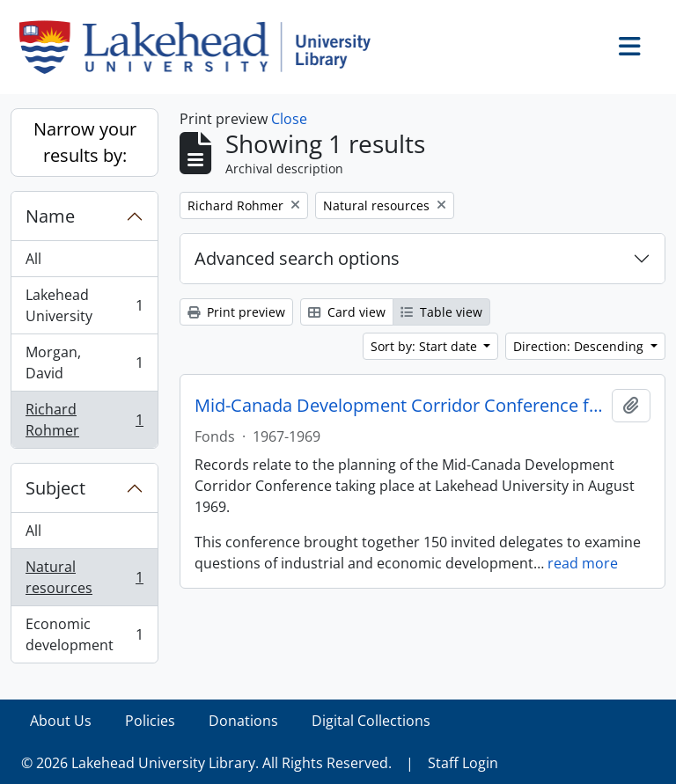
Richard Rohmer (84, 420)
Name (50, 216)
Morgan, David (84, 363)
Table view (441, 312)
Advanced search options (297, 258)
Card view (347, 312)
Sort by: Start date (426, 346)
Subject (55, 488)
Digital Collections (371, 721)
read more (583, 563)
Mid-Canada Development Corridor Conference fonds (400, 406)
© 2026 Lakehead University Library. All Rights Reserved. (206, 763)
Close (289, 119)
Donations (243, 721)
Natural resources (84, 577)
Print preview (236, 312)
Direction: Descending (580, 346)
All (33, 259)
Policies (150, 721)
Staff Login (463, 763)
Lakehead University (84, 305)
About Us (61, 721)
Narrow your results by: (85, 142)
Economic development (84, 634)
